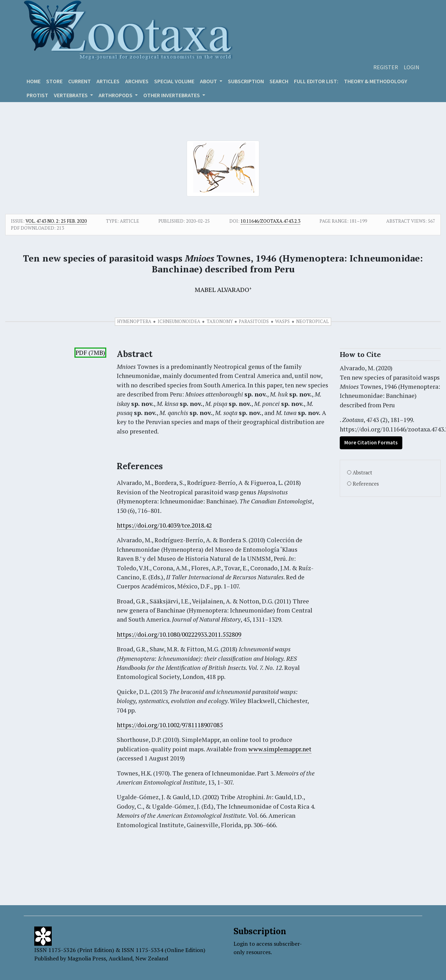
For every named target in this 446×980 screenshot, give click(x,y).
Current (80, 81)
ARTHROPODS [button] (116, 95)
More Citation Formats (371, 442)
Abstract (362, 473)
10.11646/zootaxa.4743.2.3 (270, 221)
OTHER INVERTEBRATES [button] (172, 95)
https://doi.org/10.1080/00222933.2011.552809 (179, 634)
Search (279, 81)
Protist (37, 95)
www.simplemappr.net (280, 749)
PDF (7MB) (90, 353)
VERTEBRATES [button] (71, 95)
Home (34, 81)
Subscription (246, 81)
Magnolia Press (87, 958)
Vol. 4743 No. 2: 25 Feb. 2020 (56, 221)
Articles (108, 81)
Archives (137, 81)
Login (412, 67)
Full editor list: (316, 81)
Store (54, 81)
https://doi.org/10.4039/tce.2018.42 (164, 525)
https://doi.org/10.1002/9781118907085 (170, 725)
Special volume (174, 81)
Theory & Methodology (376, 81)
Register (386, 67)
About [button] (209, 81)
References (366, 484)
